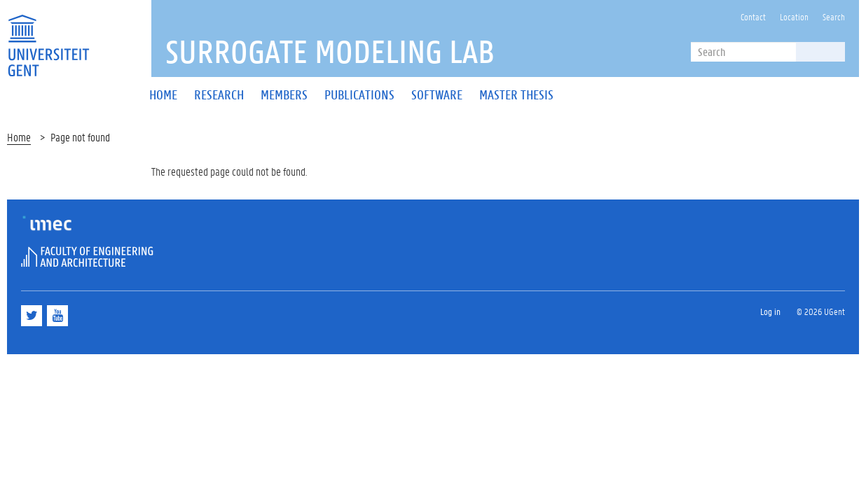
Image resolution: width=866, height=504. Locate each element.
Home (19, 137)
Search (834, 16)
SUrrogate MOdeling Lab (330, 51)
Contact (753, 16)
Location (794, 16)
